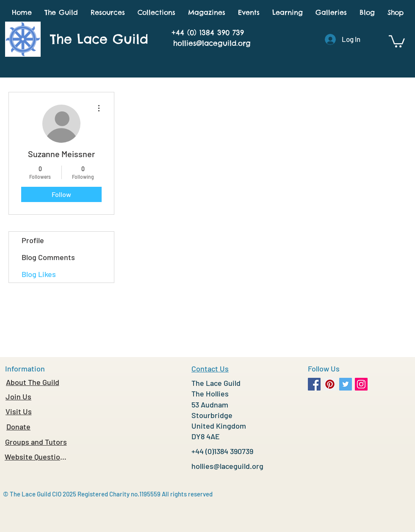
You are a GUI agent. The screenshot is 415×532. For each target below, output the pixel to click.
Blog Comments (48, 257)
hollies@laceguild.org (212, 43)
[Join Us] (18, 396)
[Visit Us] (18, 411)
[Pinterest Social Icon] (330, 384)
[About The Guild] (32, 382)
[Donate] (18, 427)
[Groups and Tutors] (36, 442)
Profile (33, 240)
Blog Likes (39, 274)
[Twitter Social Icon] (346, 384)
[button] (61, 12)
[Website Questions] (36, 457)
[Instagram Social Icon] (361, 384)
